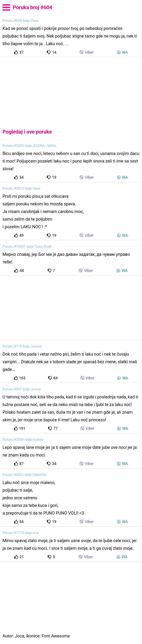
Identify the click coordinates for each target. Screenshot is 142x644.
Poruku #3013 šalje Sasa (21, 188)
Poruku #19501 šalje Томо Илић (27, 247)
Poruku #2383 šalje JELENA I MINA (29, 146)
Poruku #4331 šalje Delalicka (24, 475)
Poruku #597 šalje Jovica (22, 389)
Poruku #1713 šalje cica (21, 533)
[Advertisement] (71, 89)
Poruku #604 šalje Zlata (20, 21)
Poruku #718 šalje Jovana (22, 346)
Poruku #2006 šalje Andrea (23, 440)
